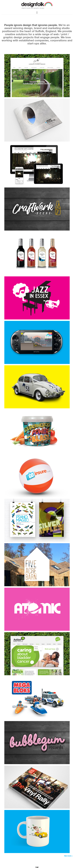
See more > (68, 856)
